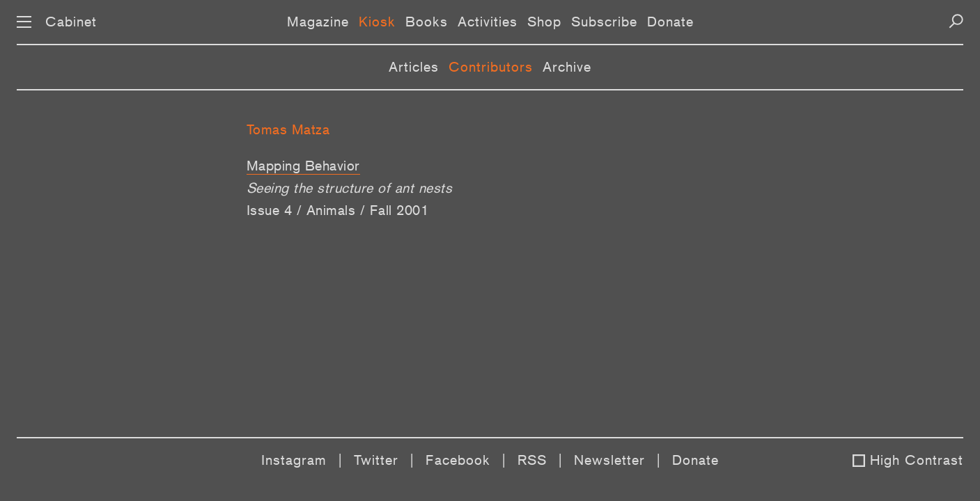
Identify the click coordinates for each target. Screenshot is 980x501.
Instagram (294, 460)
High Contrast (917, 460)
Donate (670, 22)
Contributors (491, 67)
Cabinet (71, 22)
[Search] (956, 21)
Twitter (376, 460)
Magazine (318, 22)
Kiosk (377, 22)
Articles (414, 67)
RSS (532, 460)
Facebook (458, 460)
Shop (544, 22)
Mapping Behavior (303, 166)
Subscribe (604, 22)
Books (427, 22)
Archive (567, 67)
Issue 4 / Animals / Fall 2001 (338, 210)
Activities (488, 22)
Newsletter (609, 460)
